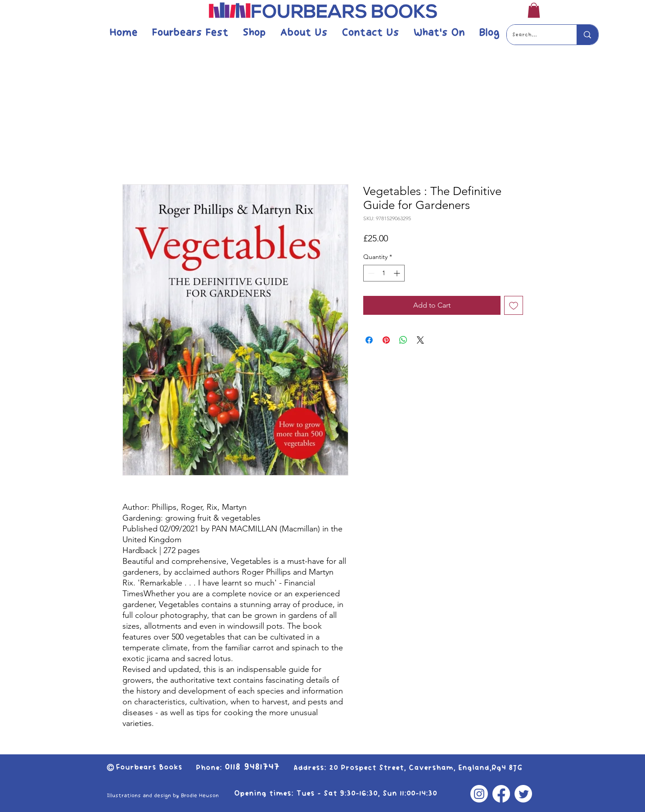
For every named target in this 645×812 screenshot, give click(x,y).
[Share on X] (420, 340)
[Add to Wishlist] (514, 305)
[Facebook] (501, 794)
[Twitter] (523, 794)
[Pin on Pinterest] (386, 340)
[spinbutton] (384, 273)
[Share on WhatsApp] (403, 340)
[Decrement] (370, 273)
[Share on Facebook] (369, 340)
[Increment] (398, 273)
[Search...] (535, 35)
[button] (534, 10)
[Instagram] (479, 794)
